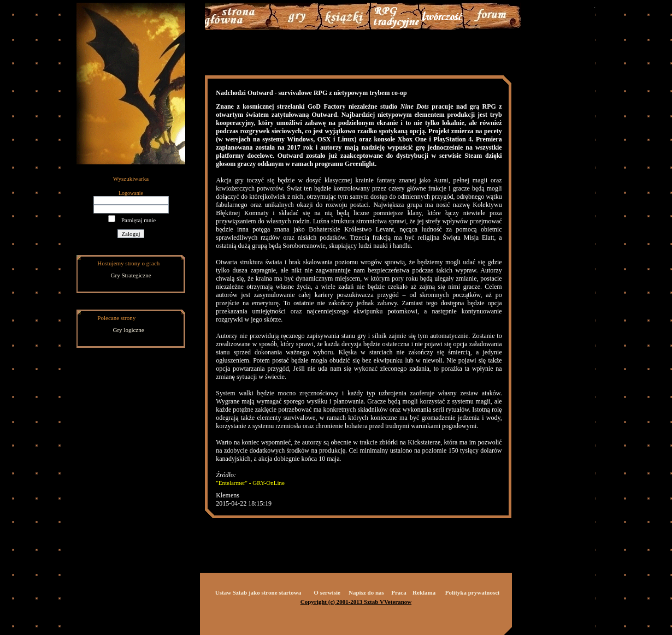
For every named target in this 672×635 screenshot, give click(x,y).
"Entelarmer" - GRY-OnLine (250, 483)
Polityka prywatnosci (472, 592)
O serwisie (327, 592)
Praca (399, 592)
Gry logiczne (129, 330)
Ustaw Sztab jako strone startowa (258, 592)
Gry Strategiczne (131, 275)
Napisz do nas (366, 592)
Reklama (424, 592)
